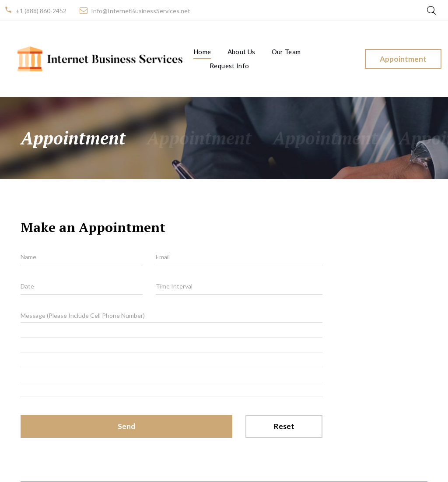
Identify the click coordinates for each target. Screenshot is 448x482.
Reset (284, 426)
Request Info (229, 66)
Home (202, 52)
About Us (241, 52)
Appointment (403, 59)
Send (126, 426)
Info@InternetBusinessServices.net (141, 11)
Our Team (286, 52)
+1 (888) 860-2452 (41, 11)
